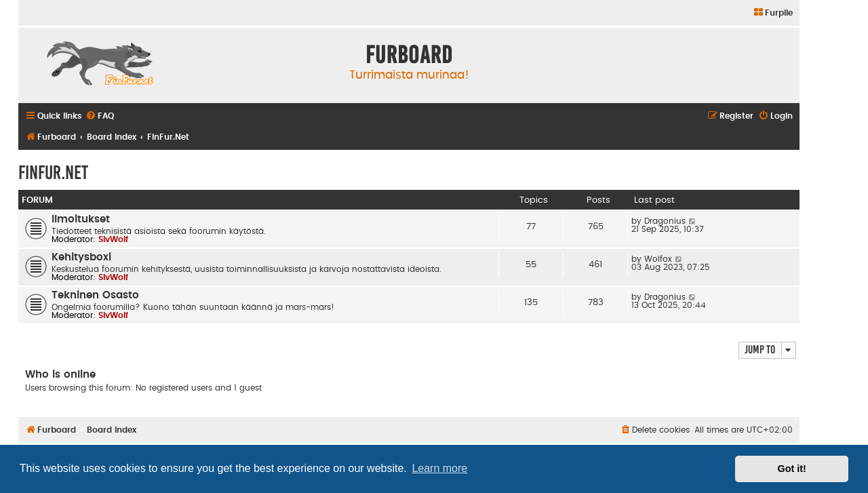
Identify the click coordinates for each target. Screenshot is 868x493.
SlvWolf (113, 239)
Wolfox (658, 259)
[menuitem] (773, 13)
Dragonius (665, 221)
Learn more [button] (439, 468)
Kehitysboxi (81, 257)
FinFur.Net (53, 173)
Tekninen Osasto (95, 295)
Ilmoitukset (81, 219)
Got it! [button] (792, 469)
